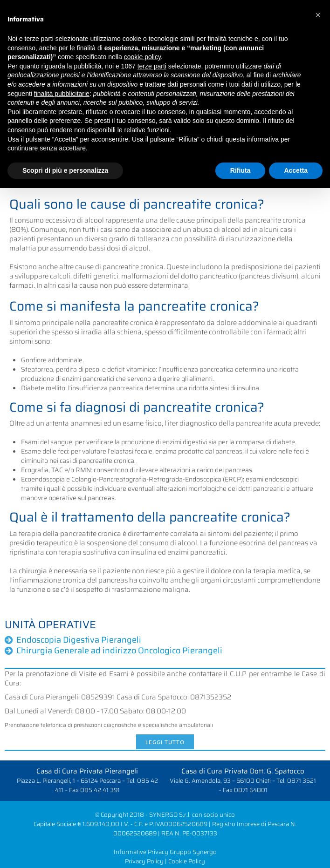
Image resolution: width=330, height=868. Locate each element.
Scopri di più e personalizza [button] (65, 170)
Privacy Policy (144, 861)
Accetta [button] (296, 170)
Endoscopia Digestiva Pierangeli (79, 640)
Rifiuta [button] (241, 170)
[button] (318, 15)
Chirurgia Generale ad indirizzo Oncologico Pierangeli (119, 651)
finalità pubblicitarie (62, 94)
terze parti (152, 66)
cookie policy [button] (142, 57)
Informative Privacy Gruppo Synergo (165, 852)
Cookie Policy (187, 861)
